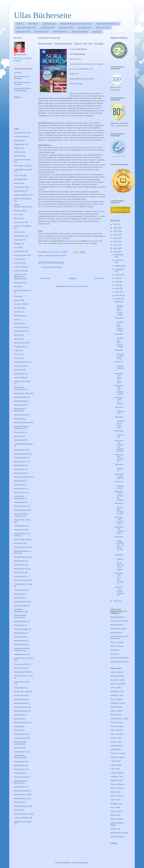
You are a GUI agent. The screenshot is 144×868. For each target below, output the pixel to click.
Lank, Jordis (115, 769)
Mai (117, 285)
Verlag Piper (19, 637)
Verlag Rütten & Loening (23, 658)
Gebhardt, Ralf (116, 707)
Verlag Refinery (20, 645)
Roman (64, 256)
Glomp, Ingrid (116, 715)
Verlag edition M (20, 752)
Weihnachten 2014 (42, 32)
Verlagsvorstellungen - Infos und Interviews (76, 24)
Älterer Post (99, 278)
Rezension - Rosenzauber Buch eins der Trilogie (119, 340)
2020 (115, 231)
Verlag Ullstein (20, 695)
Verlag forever (19, 769)
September (120, 269)
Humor (17, 214)
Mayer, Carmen (117, 780)
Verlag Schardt (20, 668)
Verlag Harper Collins (22, 520)
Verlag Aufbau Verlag (22, 381)
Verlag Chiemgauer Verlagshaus (21, 427)
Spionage (18, 335)
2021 (115, 228)
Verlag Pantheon (20, 621)
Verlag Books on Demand (20, 410)
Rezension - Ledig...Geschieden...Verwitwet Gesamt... (119, 544)
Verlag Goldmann (21, 510)
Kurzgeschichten (20, 255)
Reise (16, 296)
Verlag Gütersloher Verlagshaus (21, 515)
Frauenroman (19, 187)
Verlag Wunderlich (21, 707)
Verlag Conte (19, 432)
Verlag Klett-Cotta (21, 569)
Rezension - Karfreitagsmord (119, 485)
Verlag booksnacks (21, 722)
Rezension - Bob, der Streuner (119, 401)
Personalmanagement (22, 290)
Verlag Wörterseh (21, 711)
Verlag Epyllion (20, 489)
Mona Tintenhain (117, 646)
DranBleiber (19, 179)
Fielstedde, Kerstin (118, 703)
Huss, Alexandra (117, 734)
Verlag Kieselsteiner (22, 557)
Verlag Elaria (19, 485)
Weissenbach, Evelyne (119, 833)
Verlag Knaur (19, 572)
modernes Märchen (21, 818)
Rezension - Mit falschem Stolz (119, 530)
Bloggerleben (19, 144)
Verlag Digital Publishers (23, 444)
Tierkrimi (17, 358)
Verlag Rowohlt (20, 654)
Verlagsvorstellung (21, 791)
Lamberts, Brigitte (117, 757)
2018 (115, 238)
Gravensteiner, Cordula (120, 719)
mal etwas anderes (21, 814)
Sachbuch (18, 312)
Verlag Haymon (20, 526)
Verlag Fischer (20, 492)
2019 (115, 235)
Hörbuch (17, 218)
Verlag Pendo (19, 625)
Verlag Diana (19, 440)
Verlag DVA (18, 436)
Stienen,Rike (115, 815)
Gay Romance (20, 191)
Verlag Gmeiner (20, 506)
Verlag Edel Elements (22, 477)
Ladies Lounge (20, 267)
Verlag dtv (18, 748)
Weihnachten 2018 (66, 28)
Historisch (18, 211)
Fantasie (17, 183)
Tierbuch (17, 354)
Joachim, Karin (116, 742)
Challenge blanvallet (52, 256)
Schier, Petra (115, 800)
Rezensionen (33, 24)
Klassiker (17, 244)
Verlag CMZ (19, 419)
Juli (117, 278)
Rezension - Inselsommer (119, 434)
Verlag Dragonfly (20, 458)
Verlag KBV (18, 543)
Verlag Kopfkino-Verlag (23, 584)
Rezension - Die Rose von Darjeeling (119, 578)
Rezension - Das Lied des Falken (119, 521)
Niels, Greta (115, 792)
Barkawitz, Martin (117, 676)
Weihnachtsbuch (20, 795)
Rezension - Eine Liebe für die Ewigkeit (119, 496)
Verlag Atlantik (19, 378)
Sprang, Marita (116, 811)
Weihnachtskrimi (20, 798)
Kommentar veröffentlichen (52, 267)
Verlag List (18, 598)
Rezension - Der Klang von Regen (119, 378)
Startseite (20, 24)
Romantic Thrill (20, 304)
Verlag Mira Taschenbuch (19, 610)
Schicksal (18, 323)
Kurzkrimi (18, 259)
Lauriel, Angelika (117, 773)
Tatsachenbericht (21, 343)
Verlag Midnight (20, 606)
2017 (115, 241)
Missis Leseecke (117, 642)
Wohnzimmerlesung (22, 806)
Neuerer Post (45, 278)
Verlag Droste (19, 465)
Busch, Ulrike (116, 688)
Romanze (18, 308)
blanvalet (79, 84)
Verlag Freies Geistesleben (19, 497)
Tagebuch (18, 339)
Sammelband (19, 316)
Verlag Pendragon (21, 629)
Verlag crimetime (20, 734)
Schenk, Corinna (117, 796)
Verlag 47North (20, 366)
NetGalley (18, 283)
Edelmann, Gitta (117, 695)
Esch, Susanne (116, 699)
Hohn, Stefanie (116, 730)
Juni (117, 282)
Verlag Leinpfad (20, 590)
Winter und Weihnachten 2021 (107, 24)
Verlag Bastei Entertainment (19, 388)
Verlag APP (18, 370)
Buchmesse (19, 156)
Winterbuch (18, 802)
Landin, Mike (115, 761)
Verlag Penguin (20, 633)
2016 (115, 245)
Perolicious (115, 654)
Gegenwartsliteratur (22, 195)
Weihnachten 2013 (60, 32)
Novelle (17, 286)
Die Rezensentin (117, 625)
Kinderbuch (18, 240)
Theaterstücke (19, 347)
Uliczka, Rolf (115, 829)
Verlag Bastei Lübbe (22, 393)
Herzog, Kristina (117, 726)
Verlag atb (18, 719)
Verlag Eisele (19, 481)
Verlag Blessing (20, 401)
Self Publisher (19, 331)
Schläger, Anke (116, 804)
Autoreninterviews (49, 24)
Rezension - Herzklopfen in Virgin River (119, 422)
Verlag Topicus (20, 688)
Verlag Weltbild (20, 703)
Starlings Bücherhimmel (120, 662)
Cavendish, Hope (117, 691)
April (117, 288)
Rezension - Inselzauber (119, 468)
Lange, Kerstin (116, 765)
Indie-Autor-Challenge (22, 226)
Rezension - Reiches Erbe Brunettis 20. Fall (119, 509)
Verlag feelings (20, 765)
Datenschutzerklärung (80, 32)
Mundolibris (115, 650)
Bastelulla (18, 73)
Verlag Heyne (19, 530)
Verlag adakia (19, 715)
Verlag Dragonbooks (22, 454)
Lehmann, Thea (117, 777)
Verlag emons (19, 762)
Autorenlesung (20, 136)
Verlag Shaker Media (22, 672)
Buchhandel (19, 152)
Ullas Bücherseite (43, 15)
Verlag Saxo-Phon (21, 664)
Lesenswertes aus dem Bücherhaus (120, 637)
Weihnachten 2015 (23, 32)
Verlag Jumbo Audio (22, 539)
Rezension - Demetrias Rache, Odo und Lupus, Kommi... (119, 562)
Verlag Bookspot (20, 415)
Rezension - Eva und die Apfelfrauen (119, 591)
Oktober (119, 266)
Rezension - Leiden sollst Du (119, 476)
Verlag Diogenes (20, 450)
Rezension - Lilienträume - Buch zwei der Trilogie (119, 324)
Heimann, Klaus (117, 722)
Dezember (119, 255)
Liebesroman (19, 271)
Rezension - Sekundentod (119, 410)
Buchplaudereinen (118, 617)
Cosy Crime (19, 176)
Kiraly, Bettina (116, 749)
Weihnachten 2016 (103, 28)
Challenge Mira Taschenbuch (119, 458)
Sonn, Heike (115, 807)
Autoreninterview (20, 133)
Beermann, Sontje (118, 680)
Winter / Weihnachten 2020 (26, 28)
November (119, 260)
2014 (115, 252)
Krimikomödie (19, 251)
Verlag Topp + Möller (22, 692)
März (118, 292)
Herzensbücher (116, 632)
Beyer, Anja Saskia (118, 684)
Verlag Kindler (19, 561)
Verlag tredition (20, 787)
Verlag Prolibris (20, 641)
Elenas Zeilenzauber (119, 629)
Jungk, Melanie (116, 746)
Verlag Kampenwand (22, 547)
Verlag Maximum (20, 602)
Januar (118, 299)
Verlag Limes (19, 594)
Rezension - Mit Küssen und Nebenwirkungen (119, 446)
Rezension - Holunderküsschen (119, 366)
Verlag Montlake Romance (20, 616)
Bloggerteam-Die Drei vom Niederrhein (22, 89)
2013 (115, 601)
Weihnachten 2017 (85, 28)
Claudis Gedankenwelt (119, 621)
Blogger (85, 863)
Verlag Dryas (19, 469)
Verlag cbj (18, 730)
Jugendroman (19, 236)
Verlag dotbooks (20, 738)
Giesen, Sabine (117, 711)
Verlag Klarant (19, 565)
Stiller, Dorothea (117, 819)
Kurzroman (18, 263)
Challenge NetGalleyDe (23, 170)
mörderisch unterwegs (23, 822)
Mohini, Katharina (117, 784)
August (118, 275)
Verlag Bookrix (20, 405)
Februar (119, 295)
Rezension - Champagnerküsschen (119, 354)
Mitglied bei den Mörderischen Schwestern (20, 277)
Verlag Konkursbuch (22, 580)
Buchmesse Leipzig (22, 166)
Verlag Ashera (19, 374)
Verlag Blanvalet (20, 397)
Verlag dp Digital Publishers (20, 743)
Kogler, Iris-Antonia (118, 753)
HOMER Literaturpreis (23, 199)
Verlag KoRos (19, 576)
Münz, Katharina (117, 788)
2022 (115, 224)
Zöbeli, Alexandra (117, 837)
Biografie (17, 140)
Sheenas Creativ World (119, 658)
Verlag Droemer (20, 462)
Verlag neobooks (20, 777)
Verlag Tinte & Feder (22, 682)
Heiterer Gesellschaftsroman (22, 206)
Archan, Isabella (117, 672)
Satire (16, 320)
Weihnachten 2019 (48, 28)
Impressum (97, 32)
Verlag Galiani (19, 502)
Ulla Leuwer (22, 55)
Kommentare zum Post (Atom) (77, 286)
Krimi (16, 248)
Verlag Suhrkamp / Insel (23, 676)
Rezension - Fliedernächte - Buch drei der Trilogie (119, 308)
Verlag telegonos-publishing (21, 782)
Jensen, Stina (116, 738)
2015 (115, 248)
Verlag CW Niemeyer (22, 422)
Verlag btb (18, 726)
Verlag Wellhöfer (20, 699)
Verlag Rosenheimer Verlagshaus (22, 650)
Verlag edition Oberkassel (19, 757)
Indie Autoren (19, 222)
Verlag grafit (19, 773)
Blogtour (17, 148)
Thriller (17, 350)
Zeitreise (17, 810)
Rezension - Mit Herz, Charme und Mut (119, 390)
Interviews (18, 232)
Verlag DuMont (20, 473)
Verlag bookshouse (21, 362)
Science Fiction (20, 327)
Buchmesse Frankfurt (22, 160)
